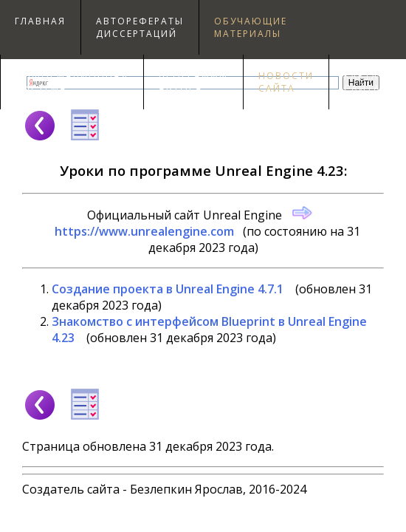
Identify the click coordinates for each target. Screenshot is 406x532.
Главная (40, 21)
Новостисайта (286, 82)
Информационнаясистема (72, 82)
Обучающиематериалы (251, 27)
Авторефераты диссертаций (140, 27)
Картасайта (362, 82)
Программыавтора (193, 82)
